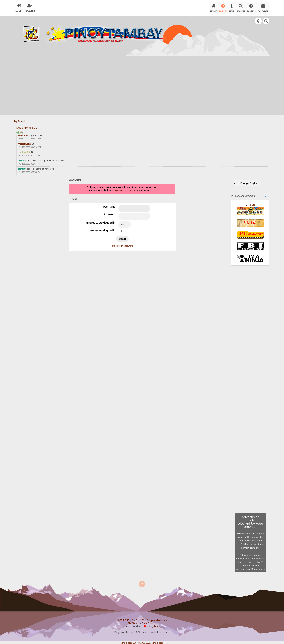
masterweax (24, 142)
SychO (154, 625)
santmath (23, 134)
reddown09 (24, 151)
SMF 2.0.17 (123, 619)
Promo (28, 126)
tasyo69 (22, 159)
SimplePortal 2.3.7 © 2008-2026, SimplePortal (142, 641)
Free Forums (149, 622)
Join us (250, 203)
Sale (35, 126)
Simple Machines (157, 619)
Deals (20, 126)
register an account (127, 189)
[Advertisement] (142, 84)
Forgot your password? (122, 244)
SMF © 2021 (139, 619)
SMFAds (132, 622)
